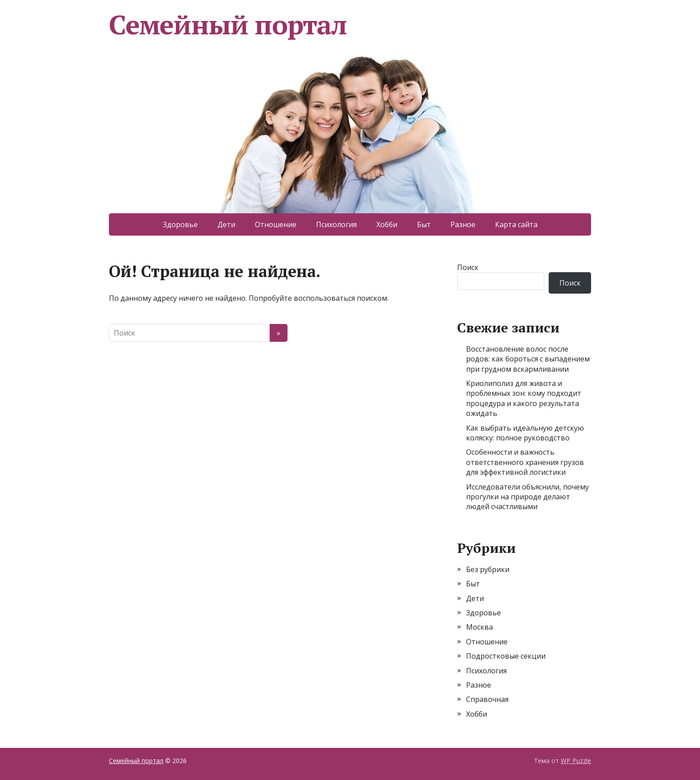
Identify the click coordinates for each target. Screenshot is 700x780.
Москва (479, 627)
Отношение (276, 224)
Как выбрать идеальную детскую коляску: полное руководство (525, 433)
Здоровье (180, 224)
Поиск (468, 267)
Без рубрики (488, 569)
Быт (424, 224)
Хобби (387, 224)
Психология (336, 224)
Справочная (487, 699)
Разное (463, 224)
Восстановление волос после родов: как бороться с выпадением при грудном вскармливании (528, 359)
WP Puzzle (576, 761)
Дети (226, 224)
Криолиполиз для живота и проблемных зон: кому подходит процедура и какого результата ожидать (524, 398)
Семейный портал (228, 25)
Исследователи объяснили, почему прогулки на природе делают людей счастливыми (527, 497)
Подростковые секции (506, 656)
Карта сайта (516, 224)
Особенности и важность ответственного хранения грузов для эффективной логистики (525, 462)
